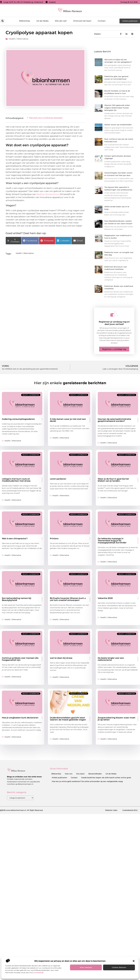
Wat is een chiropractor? (15, 539)
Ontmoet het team (82, 21)
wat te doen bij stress (61, 658)
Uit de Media (42, 21)
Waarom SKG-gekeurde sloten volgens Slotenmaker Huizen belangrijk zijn (117, 108)
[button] (134, 961)
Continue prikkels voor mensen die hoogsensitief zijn (20, 659)
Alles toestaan (86, 967)
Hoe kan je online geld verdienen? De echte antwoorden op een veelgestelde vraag (87, 781)
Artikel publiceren (59, 778)
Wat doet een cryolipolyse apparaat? (46, 118)
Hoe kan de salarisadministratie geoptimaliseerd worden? (114, 420)
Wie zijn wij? (61, 21)
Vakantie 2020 (105, 598)
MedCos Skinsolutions (48, 194)
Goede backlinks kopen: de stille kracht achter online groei (106, 778)
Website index (111, 810)
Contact (102, 21)
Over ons (69, 774)
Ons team (80, 774)
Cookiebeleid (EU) (130, 810)
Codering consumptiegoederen (18, 419)
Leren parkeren (58, 479)
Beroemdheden (95, 774)
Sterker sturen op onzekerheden (118, 125)
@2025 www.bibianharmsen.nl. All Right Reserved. (22, 810)
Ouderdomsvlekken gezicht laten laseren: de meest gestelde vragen (68, 719)
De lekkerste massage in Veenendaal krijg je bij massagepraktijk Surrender (112, 541)
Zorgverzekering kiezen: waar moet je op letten (117, 719)
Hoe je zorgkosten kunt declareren (20, 718)
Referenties (25, 21)
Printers (54, 539)
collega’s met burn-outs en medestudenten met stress (16, 480)
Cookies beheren (119, 967)
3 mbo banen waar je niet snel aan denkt (68, 420)
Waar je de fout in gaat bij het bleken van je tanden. (113, 480)
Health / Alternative (19, 39)
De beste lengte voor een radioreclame (111, 659)
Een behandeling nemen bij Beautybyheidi (17, 599)
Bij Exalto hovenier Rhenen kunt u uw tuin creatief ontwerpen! (68, 599)
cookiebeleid (38, 973)
